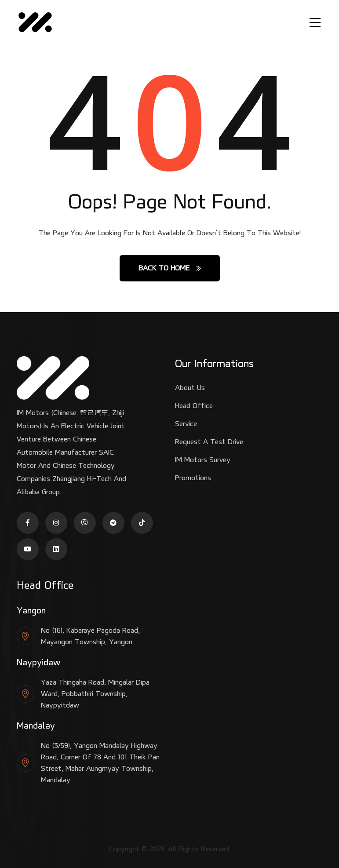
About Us (190, 388)
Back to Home (170, 268)
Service (186, 424)
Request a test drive (209, 442)
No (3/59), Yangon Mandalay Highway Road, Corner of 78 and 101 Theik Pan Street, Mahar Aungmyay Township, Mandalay (100, 763)
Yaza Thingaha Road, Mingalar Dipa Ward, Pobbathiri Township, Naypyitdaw (95, 694)
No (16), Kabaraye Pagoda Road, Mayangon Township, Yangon (90, 636)
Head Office (194, 406)
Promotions (193, 478)
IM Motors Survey (203, 460)
